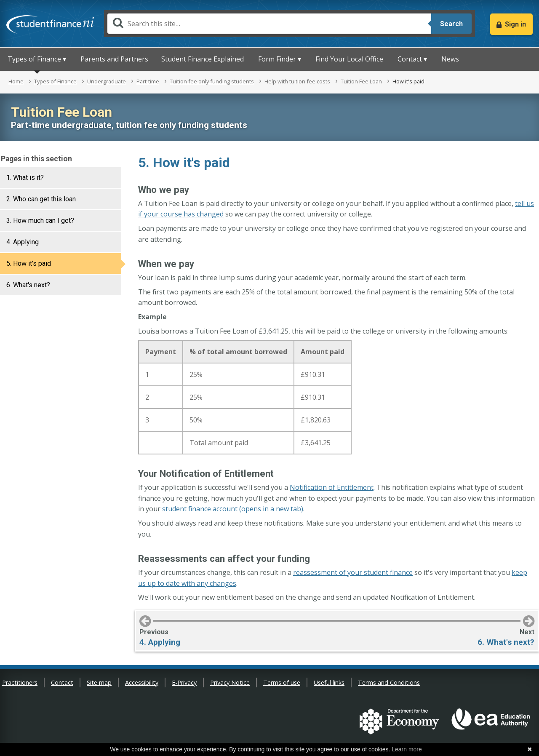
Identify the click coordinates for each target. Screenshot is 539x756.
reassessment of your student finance (353, 572)
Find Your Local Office (349, 59)
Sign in (515, 24)
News (450, 59)
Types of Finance (55, 81)
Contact (62, 683)
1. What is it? (25, 178)
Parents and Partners (114, 59)
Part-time (148, 81)
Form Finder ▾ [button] (280, 59)
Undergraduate (107, 81)
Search (451, 24)
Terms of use (282, 683)
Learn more (407, 749)
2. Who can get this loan (41, 199)
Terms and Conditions (389, 683)
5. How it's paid (29, 263)
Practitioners (20, 683)
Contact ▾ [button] (412, 59)
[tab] (61, 178)
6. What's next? (28, 285)
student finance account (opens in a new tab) (233, 509)
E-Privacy (184, 683)
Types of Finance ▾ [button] (37, 59)
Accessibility (142, 683)
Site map (99, 683)
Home (16, 81)
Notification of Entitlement (332, 487)
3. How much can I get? (40, 220)
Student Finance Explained (203, 59)
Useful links (329, 683)
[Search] (269, 24)
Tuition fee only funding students (212, 81)
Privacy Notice (230, 683)
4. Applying (23, 242)
